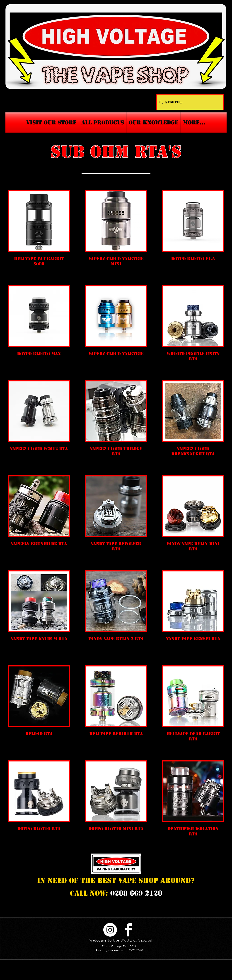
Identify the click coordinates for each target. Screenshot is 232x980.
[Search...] (190, 102)
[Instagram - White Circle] (110, 930)
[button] (153, 122)
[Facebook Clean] (128, 930)
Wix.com (136, 950)
